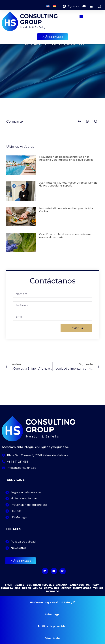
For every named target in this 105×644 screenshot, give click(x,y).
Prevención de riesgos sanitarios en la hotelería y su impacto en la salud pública (66, 158)
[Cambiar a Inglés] (48, 6)
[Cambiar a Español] (55, 6)
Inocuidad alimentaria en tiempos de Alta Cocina (66, 210)
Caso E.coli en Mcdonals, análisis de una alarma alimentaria (65, 236)
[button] (81, 16)
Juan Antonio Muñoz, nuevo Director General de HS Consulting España (69, 184)
